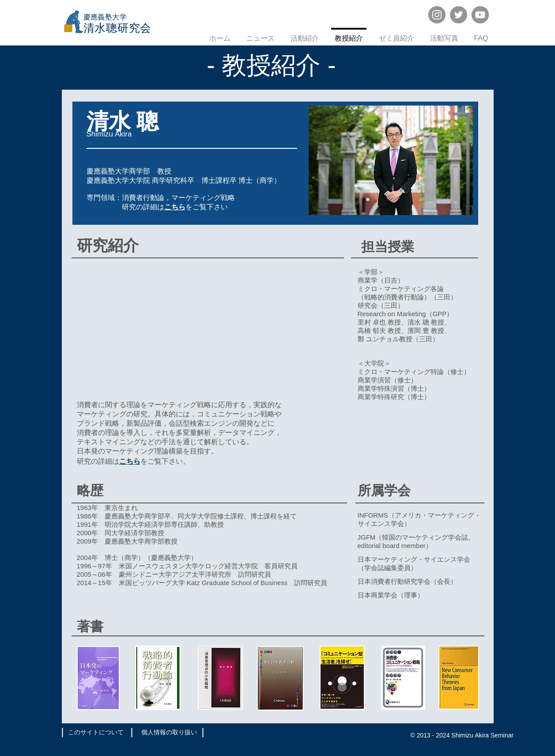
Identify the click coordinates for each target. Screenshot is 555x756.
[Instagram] (437, 15)
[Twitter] (459, 15)
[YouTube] (480, 15)
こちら (130, 461)
